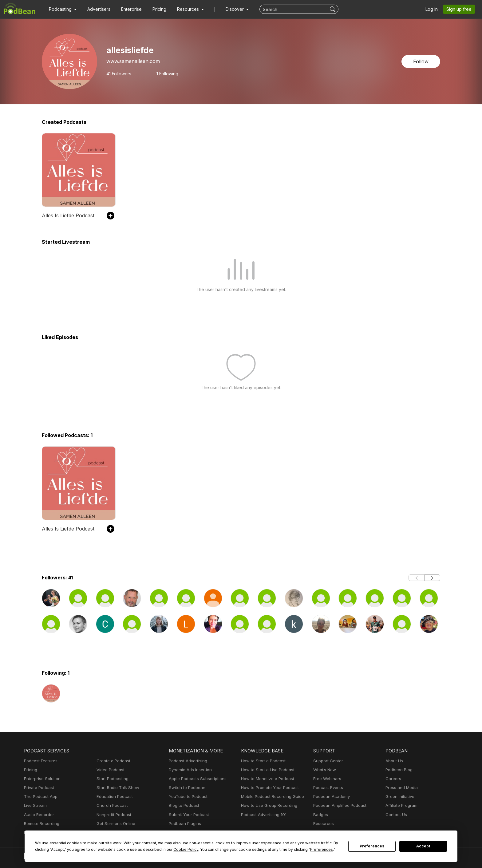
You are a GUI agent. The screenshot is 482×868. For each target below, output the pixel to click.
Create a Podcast (112, 761)
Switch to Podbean (186, 788)
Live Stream (35, 805)
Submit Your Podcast (188, 815)
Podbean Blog (398, 770)
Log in (434, 9)
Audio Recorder (38, 815)
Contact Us (395, 815)
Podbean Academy (330, 797)
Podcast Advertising (187, 761)
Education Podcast (113, 797)
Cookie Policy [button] (141, 849)
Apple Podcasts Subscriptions (196, 779)
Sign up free (460, 9)
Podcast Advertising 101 (263, 815)
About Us (394, 761)
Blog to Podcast (183, 805)
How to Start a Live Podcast (266, 770)
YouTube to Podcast (187, 797)
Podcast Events (327, 788)
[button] (62, 9)
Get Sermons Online (115, 824)
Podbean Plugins (184, 824)
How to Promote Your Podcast (268, 788)
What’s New (324, 770)
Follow (421, 61)
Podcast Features (40, 761)
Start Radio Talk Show (117, 788)
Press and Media (401, 788)
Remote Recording (41, 824)
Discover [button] (229, 9)
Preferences (372, 846)
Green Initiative (399, 797)
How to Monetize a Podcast (266, 779)
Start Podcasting (111, 779)
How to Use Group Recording (267, 805)
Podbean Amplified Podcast (338, 805)
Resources (323, 824)
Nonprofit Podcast (113, 815)
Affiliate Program (400, 805)
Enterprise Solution (41, 779)
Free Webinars (326, 779)
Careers (393, 779)
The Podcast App (39, 797)
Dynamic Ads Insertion (189, 770)
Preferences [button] (263, 849)
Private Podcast (38, 788)
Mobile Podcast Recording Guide (271, 797)
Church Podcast (111, 805)
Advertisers (97, 9)
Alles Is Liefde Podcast (67, 215)
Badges (320, 815)
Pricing (155, 9)
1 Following (167, 73)
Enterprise (128, 9)
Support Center (327, 761)
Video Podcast (110, 770)
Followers (119, 73)
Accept (423, 846)
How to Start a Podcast (262, 761)
